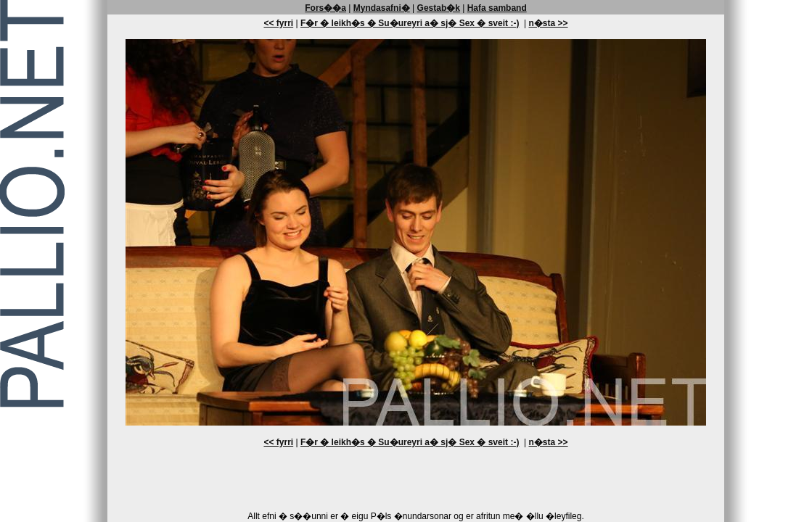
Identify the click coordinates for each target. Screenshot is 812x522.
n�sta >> (549, 23)
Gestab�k (439, 8)
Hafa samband (497, 8)
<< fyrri (278, 23)
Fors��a (325, 8)
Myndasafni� (382, 8)
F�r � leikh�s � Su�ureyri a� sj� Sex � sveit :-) (410, 23)
